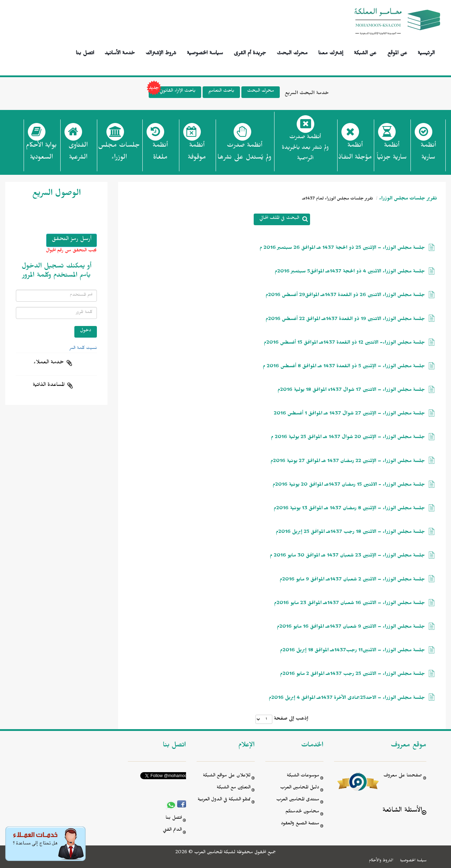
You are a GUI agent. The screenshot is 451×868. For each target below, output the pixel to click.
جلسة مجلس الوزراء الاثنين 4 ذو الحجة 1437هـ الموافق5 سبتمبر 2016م (350, 272)
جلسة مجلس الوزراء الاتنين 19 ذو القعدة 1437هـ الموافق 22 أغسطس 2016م (345, 320)
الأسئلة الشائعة (402, 811)
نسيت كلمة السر (83, 349)
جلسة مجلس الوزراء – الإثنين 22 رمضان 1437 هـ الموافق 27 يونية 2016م (348, 462)
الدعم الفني (172, 830)
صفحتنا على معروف (403, 776)
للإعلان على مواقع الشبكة (227, 776)
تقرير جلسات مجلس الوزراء (408, 199)
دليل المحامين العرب (300, 788)
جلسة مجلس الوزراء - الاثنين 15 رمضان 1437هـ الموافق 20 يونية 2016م (349, 485)
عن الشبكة (365, 52)
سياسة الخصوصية (205, 52)
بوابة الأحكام (41, 153)
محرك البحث (292, 52)
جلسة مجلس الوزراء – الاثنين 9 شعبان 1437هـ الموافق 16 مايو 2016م (351, 627)
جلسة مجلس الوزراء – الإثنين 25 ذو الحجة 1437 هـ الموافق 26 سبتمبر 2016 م (342, 249)
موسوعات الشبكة (303, 776)
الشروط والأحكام (381, 861)
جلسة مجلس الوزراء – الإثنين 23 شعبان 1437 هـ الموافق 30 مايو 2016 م (347, 556)
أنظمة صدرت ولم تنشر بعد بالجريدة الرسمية (305, 149)
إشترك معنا (331, 52)
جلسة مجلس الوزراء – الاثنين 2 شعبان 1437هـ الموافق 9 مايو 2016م (352, 580)
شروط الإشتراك (161, 52)
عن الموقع (397, 52)
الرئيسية (426, 52)
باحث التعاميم (221, 91)
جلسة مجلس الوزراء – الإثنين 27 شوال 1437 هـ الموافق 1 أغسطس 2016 (349, 414)
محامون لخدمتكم (302, 812)
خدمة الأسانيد (120, 52)
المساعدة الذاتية (49, 386)
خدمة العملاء (49, 363)
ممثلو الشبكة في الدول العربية (224, 800)
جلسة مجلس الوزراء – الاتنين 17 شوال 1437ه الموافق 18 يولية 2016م (351, 391)
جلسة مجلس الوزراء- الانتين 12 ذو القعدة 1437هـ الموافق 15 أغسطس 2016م (344, 343)
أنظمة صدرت (244, 153)
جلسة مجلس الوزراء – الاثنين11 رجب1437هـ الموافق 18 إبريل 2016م (353, 651)
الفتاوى (78, 153)
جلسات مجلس (119, 153)
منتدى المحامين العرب (298, 800)
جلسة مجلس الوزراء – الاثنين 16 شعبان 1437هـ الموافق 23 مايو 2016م (350, 604)
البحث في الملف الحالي (279, 219)
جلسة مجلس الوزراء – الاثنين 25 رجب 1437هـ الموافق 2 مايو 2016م (353, 675)
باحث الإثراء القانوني (172, 92)
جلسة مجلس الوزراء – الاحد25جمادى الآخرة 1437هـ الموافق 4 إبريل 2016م (347, 699)
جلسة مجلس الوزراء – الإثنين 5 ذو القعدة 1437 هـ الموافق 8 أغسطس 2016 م (344, 367)
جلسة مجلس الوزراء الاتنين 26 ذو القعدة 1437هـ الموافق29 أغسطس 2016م (345, 296)
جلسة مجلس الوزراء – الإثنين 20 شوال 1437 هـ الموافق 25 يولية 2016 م (348, 438)
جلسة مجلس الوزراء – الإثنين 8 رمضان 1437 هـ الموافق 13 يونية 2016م (349, 509)
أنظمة (428, 153)
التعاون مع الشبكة (234, 788)
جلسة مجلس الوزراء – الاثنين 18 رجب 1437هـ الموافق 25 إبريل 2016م (350, 533)
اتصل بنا (85, 52)
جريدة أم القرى (250, 52)
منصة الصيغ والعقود (300, 824)
